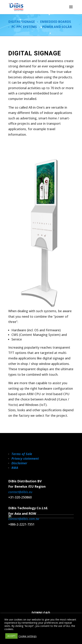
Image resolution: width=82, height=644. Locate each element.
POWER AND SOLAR (57, 27)
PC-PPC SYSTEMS (24, 27)
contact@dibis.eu (20, 492)
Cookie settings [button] (28, 636)
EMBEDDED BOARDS (56, 22)
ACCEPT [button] (11, 636)
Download (41, 613)
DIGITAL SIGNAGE (22, 22)
